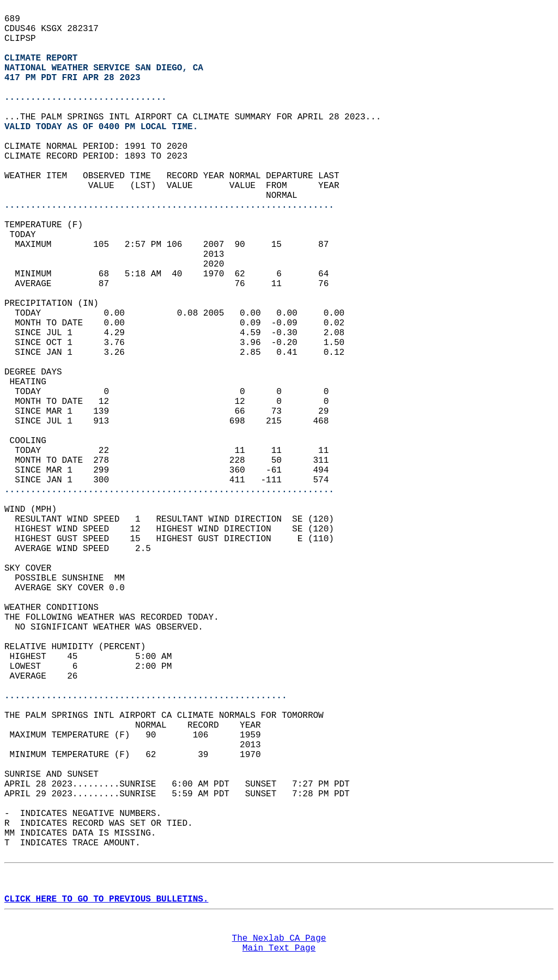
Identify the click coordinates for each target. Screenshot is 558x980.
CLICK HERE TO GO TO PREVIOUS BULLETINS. (106, 899)
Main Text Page (279, 948)
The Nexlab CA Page (279, 939)
